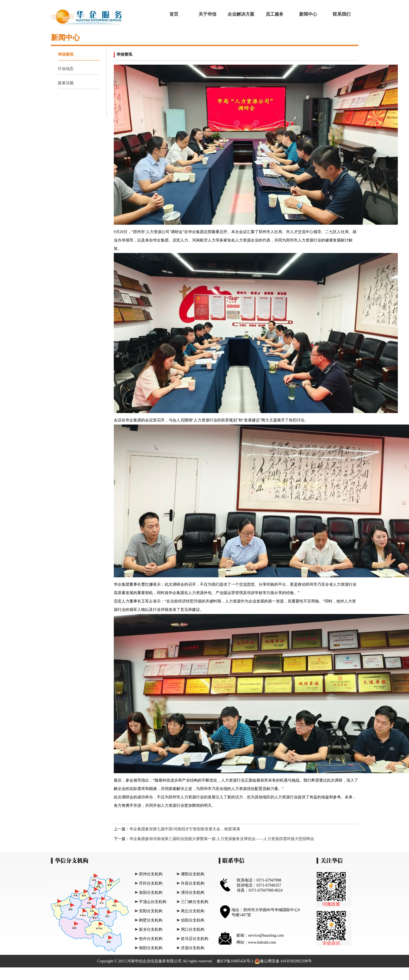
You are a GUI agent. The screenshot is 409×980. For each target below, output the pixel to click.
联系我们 (342, 14)
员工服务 (275, 14)
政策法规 (66, 83)
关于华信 (207, 14)
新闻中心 (308, 14)
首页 (174, 14)
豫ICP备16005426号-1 (236, 961)
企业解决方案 (241, 14)
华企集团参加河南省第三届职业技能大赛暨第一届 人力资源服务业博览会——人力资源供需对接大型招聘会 (222, 839)
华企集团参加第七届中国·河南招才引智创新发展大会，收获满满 (185, 829)
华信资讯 (66, 54)
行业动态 (66, 69)
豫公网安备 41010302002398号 (283, 961)
